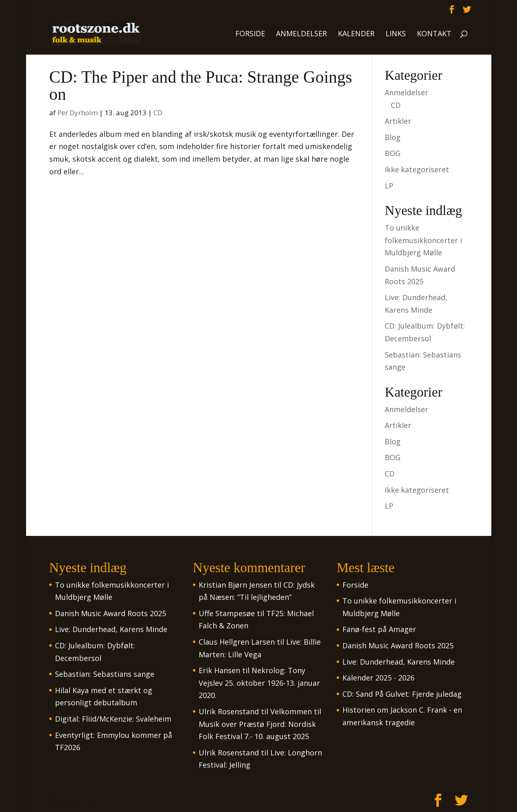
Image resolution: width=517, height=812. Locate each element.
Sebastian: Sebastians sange (105, 674)
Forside (250, 34)
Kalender (356, 34)
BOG (393, 153)
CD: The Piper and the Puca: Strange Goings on (201, 86)
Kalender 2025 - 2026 (378, 678)
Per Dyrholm (78, 113)
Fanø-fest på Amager (379, 629)
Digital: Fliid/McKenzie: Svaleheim (113, 719)
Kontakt (434, 34)
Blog (393, 137)
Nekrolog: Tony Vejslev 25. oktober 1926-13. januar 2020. (259, 683)
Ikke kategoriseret (417, 169)
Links (396, 34)
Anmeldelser (301, 34)
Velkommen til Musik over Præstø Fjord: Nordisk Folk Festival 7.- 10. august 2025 (260, 724)
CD (158, 113)
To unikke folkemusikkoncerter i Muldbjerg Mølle (423, 240)
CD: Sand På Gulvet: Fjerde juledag (402, 694)
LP (389, 186)
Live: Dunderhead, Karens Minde (111, 629)
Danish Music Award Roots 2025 (111, 613)
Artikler (398, 121)
